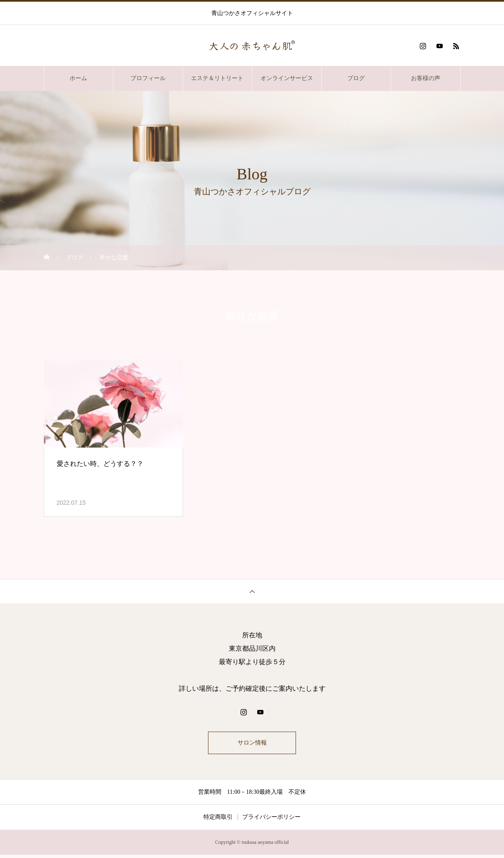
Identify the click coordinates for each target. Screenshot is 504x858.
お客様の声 (426, 78)
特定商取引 (218, 820)
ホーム (78, 78)
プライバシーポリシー (271, 820)
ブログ (356, 78)
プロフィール (148, 78)
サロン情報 (252, 744)
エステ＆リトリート (217, 78)
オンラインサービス (287, 78)
